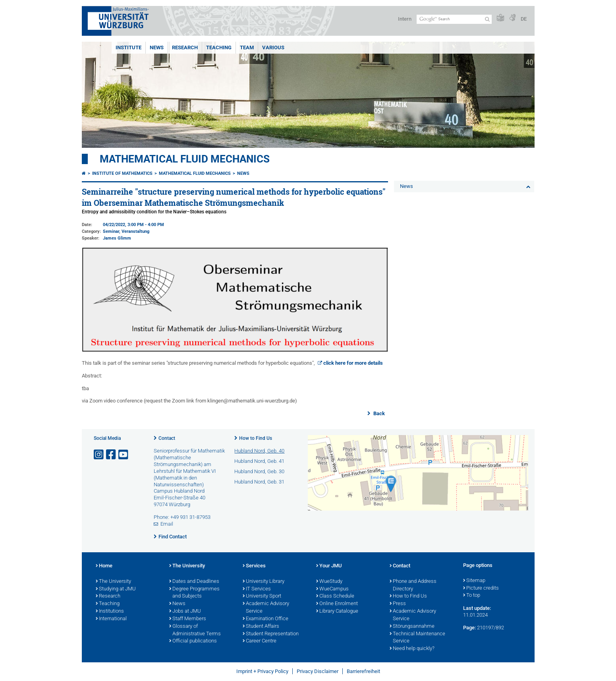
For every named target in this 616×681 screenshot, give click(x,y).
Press (398, 604)
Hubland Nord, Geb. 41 (259, 461)
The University (113, 582)
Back (378, 413)
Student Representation (271, 634)
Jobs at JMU (185, 611)
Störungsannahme (412, 627)
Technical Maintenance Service (417, 638)
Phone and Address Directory (413, 585)
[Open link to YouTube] (124, 455)
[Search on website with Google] (454, 19)
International (111, 619)
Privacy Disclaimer (318, 671)
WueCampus (332, 589)
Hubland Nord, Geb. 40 (259, 451)
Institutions (110, 611)
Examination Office (266, 619)
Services (254, 566)
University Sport (262, 596)
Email (167, 524)
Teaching (219, 47)
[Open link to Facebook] (112, 455)
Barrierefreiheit (363, 671)
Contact (167, 438)
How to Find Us (256, 438)
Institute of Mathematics (122, 173)
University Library (264, 582)
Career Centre (260, 641)
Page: (469, 628)
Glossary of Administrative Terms (195, 630)
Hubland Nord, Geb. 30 (259, 471)
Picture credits (481, 588)
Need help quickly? (412, 649)
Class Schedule (335, 596)
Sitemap (474, 581)
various (273, 47)
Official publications (193, 641)
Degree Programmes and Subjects (194, 593)
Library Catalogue (337, 611)
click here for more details (353, 363)
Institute (128, 47)
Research (185, 47)
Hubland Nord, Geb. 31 (259, 482)
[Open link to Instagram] (99, 455)
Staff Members (188, 619)
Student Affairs (261, 627)
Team (247, 47)
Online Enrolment (337, 604)
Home (104, 566)
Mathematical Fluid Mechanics (185, 159)
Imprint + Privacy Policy (262, 671)
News (157, 47)
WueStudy (329, 582)
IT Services (257, 589)
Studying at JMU (116, 589)
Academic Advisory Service (266, 608)
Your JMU (329, 566)
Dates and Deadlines (194, 582)
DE (524, 19)
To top (472, 596)
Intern (405, 19)
